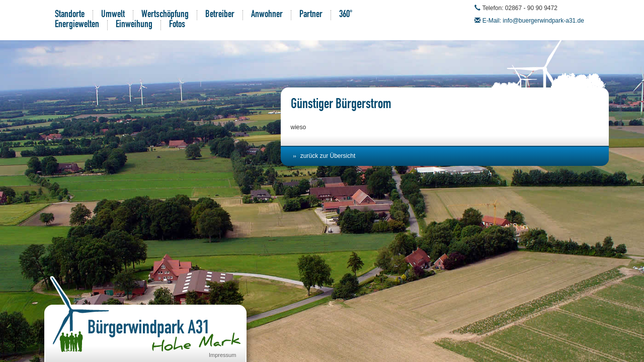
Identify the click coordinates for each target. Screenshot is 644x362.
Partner (311, 15)
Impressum (222, 355)
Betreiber (220, 15)
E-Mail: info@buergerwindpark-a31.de (533, 21)
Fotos (177, 25)
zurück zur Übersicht (328, 156)
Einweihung (134, 25)
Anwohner (267, 15)
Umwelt (113, 15)
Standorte (70, 15)
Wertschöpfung (165, 15)
